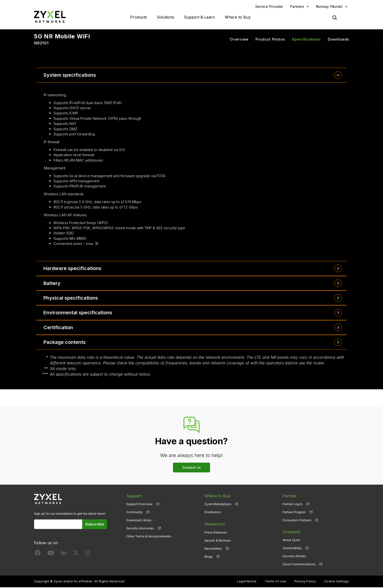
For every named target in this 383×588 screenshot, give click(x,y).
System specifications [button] (70, 75)
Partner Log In (293, 505)
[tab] (191, 75)
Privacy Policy (305, 582)
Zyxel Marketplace (218, 505)
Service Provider (269, 6)
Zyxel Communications (299, 565)
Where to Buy (238, 17)
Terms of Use (275, 582)
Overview (239, 39)
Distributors (213, 513)
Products (139, 17)
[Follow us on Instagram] (88, 554)
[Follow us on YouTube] (51, 554)
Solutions (165, 17)
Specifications (306, 39)
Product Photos (270, 39)
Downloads (338, 39)
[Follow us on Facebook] (38, 554)
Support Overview (139, 505)
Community (134, 513)
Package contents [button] (65, 343)
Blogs (209, 557)
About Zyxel (291, 540)
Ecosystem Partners (297, 521)
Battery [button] (52, 283)
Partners (297, 6)
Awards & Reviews (218, 540)
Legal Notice (247, 582)
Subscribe (95, 525)
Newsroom (215, 524)
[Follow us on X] (75, 554)
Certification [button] (59, 328)
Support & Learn (199, 17)
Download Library (139, 521)
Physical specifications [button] (71, 298)
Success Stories (294, 557)
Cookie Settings (337, 582)
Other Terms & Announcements (149, 537)
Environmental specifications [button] (78, 313)
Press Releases (216, 532)
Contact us (191, 468)
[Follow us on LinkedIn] (63, 554)
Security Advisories (140, 529)
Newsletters (213, 549)
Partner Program (294, 513)
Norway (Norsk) (329, 6)
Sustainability (292, 549)
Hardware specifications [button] (73, 269)
